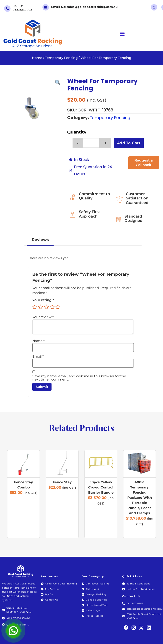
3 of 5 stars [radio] (46, 307)
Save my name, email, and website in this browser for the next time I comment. (79, 378)
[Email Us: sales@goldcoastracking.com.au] (46, 7)
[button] (122, 34)
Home (37, 58)
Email (38, 357)
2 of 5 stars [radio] (41, 307)
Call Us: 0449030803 (22, 8)
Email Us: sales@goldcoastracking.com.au (84, 7)
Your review (43, 317)
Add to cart (129, 143)
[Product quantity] (94, 143)
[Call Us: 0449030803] (7, 9)
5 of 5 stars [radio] (58, 307)
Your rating (43, 300)
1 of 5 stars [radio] (35, 307)
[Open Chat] (13, 631)
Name (38, 341)
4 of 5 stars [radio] (52, 307)
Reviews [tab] (40, 240)
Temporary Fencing (61, 58)
